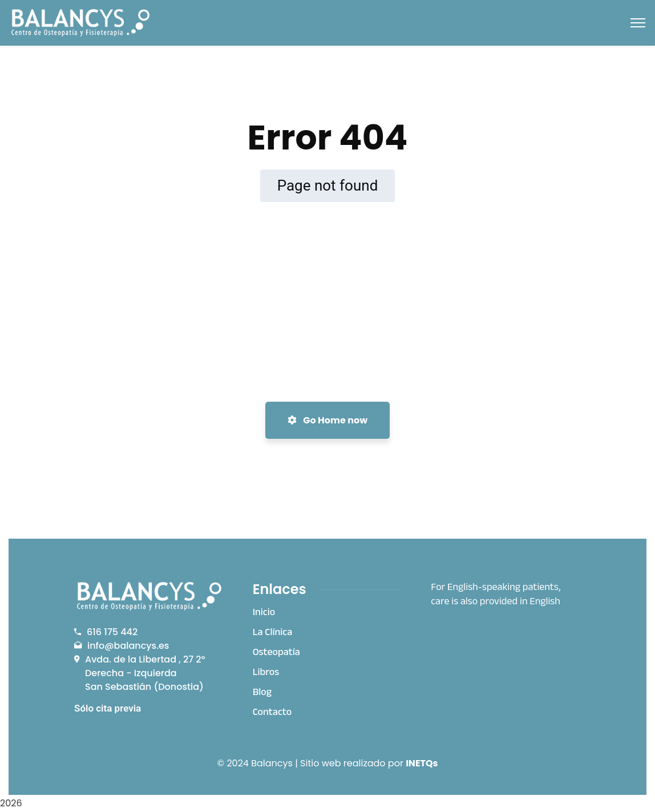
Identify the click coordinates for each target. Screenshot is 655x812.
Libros (266, 673)
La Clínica (273, 633)
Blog (262, 693)
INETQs (422, 763)
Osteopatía (276, 653)
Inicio (264, 613)
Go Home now (327, 420)
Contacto (272, 713)
